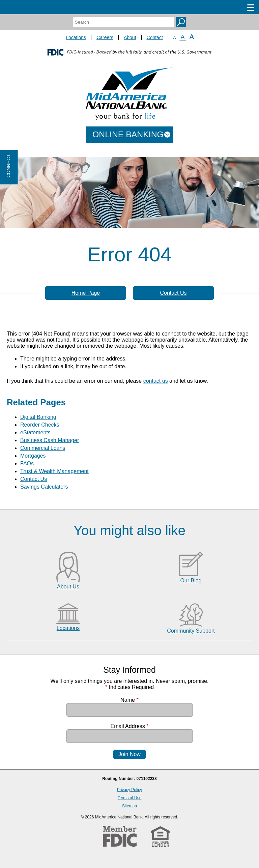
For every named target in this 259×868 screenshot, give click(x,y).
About (130, 37)
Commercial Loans (43, 448)
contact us (156, 381)
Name (129, 700)
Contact (155, 37)
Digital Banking (38, 417)
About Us (68, 587)
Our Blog (191, 581)
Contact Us (173, 293)
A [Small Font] (175, 38)
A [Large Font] (192, 37)
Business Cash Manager (50, 440)
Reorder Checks (40, 425)
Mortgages (33, 456)
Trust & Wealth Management (54, 471)
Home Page (86, 293)
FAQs (27, 464)
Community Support (191, 631)
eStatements (35, 432)
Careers (105, 37)
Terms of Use (130, 798)
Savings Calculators (44, 487)
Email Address (130, 726)
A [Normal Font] (183, 37)
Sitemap (129, 806)
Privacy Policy (130, 790)
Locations (76, 37)
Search (181, 22)
